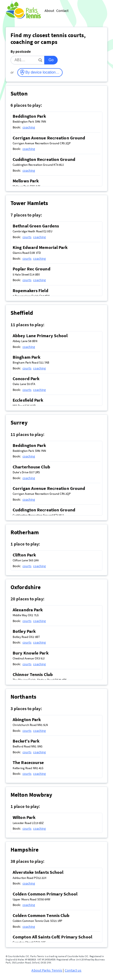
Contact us (73, 970)
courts (27, 237)
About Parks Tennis (47, 970)
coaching (29, 127)
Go (51, 60)
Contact (62, 11)
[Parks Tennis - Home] (23, 11)
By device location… (42, 72)
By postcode (21, 51)
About (49, 11)
